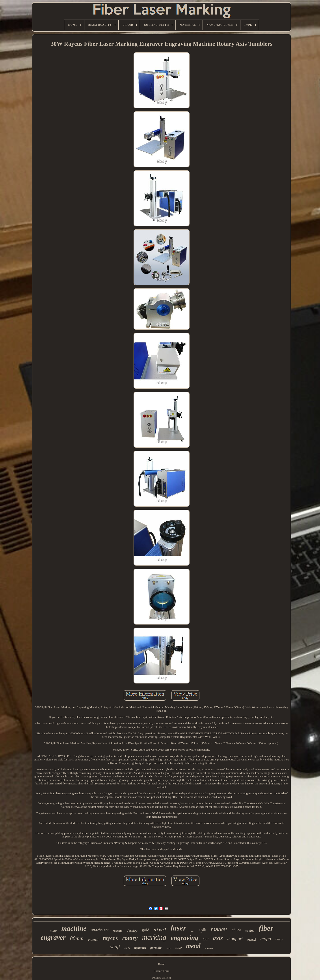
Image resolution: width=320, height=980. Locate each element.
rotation (209, 948)
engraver (53, 937)
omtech (93, 939)
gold (146, 930)
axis (218, 938)
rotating (118, 931)
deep (279, 939)
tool (206, 939)
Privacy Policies (162, 978)
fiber (266, 928)
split (203, 930)
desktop (132, 930)
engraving (185, 938)
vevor (168, 948)
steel (160, 930)
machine (74, 928)
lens (193, 931)
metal (193, 946)
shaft (115, 947)
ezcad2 (252, 940)
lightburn (140, 948)
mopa (266, 939)
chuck (236, 930)
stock (127, 948)
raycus (110, 938)
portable (156, 948)
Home (162, 964)
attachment (100, 930)
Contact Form (162, 971)
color (53, 931)
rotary (130, 938)
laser (179, 928)
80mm (77, 938)
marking (154, 937)
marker (219, 929)
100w (178, 948)
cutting (250, 931)
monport (235, 939)
